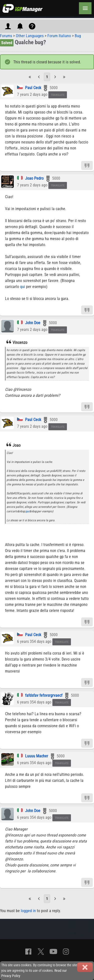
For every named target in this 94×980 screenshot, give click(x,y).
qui (23, 287)
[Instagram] (66, 952)
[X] (41, 952)
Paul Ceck (33, 88)
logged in (28, 911)
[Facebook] (28, 952)
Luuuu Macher (37, 756)
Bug (78, 36)
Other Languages (30, 36)
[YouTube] (53, 952)
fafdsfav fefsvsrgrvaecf (44, 695)
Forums (6, 36)
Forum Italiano (59, 36)
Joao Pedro (34, 178)
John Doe (33, 323)
